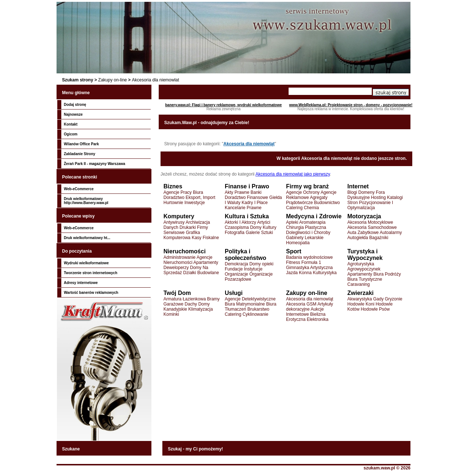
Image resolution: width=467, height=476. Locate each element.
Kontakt (71, 124)
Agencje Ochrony (303, 192)
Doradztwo (174, 197)
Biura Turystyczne (365, 279)
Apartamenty (206, 262)
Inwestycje (194, 203)
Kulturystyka (325, 273)
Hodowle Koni (361, 304)
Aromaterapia (312, 222)
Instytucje (253, 269)
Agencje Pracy (177, 192)
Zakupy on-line (113, 80)
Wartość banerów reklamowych (91, 293)
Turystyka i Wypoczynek (365, 255)
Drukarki (188, 227)
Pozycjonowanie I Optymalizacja (370, 205)
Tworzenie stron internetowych (91, 273)
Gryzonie (394, 299)
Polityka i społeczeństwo (246, 255)
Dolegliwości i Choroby (308, 233)
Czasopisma (237, 227)
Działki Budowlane (201, 273)
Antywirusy (174, 222)
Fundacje (234, 269)
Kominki (171, 314)
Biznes (173, 186)
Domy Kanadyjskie (187, 307)
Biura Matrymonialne (245, 304)
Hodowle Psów (375, 309)
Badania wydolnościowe (309, 257)
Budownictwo (327, 203)
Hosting (379, 197)
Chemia (311, 208)
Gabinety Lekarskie (305, 238)
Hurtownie (173, 203)
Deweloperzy (176, 268)
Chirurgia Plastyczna (306, 227)
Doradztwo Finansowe (246, 197)
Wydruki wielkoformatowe (86, 263)
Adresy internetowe (81, 283)
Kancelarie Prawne (243, 208)
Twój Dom (177, 293)
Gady (379, 299)
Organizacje (236, 274)
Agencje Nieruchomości (188, 260)
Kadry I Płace (254, 203)
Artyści (264, 222)
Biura (198, 192)
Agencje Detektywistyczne (250, 299)
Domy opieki (261, 264)
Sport (294, 251)
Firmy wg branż (307, 186)
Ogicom (71, 134)
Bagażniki (379, 238)
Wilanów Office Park (81, 144)
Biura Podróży (387, 274)
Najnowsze (73, 114)
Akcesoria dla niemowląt (249, 144)
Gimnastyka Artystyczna (309, 268)
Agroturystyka (361, 264)
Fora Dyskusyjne (366, 195)
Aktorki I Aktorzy (240, 222)
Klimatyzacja (200, 309)
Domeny (366, 192)
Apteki (292, 222)
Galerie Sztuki (259, 233)
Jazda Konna (299, 273)
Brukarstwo (258, 309)
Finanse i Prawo (247, 186)
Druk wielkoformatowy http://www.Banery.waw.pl (86, 201)
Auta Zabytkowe (363, 233)
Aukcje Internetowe (305, 312)
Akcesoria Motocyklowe (370, 222)
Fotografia (235, 233)
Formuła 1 (311, 262)
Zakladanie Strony (80, 154)
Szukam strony (78, 80)
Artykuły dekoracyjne (310, 307)
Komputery (179, 216)
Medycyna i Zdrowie (314, 216)
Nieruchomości (185, 251)
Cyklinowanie (256, 314)
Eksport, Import (200, 197)
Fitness (293, 262)
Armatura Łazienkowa (185, 299)
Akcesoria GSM (301, 304)
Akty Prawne (237, 192)
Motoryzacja (364, 216)
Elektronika (318, 319)
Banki (256, 192)
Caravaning (358, 284)
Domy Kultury (263, 227)
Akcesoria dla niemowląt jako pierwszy (293, 174)
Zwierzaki (360, 293)
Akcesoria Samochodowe (372, 227)
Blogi (352, 192)
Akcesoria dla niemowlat (155, 80)
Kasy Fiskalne (205, 238)
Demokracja (236, 264)
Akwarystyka (360, 299)
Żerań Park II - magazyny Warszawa (94, 164)
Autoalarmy (391, 233)
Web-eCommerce (79, 189)
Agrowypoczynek (364, 269)
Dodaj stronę (75, 105)
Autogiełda (358, 238)
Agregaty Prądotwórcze (307, 200)
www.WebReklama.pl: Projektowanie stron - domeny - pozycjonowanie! (351, 105)
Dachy (191, 304)
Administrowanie (180, 257)
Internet (358, 186)
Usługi (234, 293)
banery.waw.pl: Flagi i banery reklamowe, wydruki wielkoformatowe (224, 105)
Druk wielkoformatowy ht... (87, 238)
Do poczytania (77, 251)
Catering (294, 208)
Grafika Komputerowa (182, 235)
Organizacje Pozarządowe (249, 277)
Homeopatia (298, 243)
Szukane (71, 449)
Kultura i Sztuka (247, 216)
